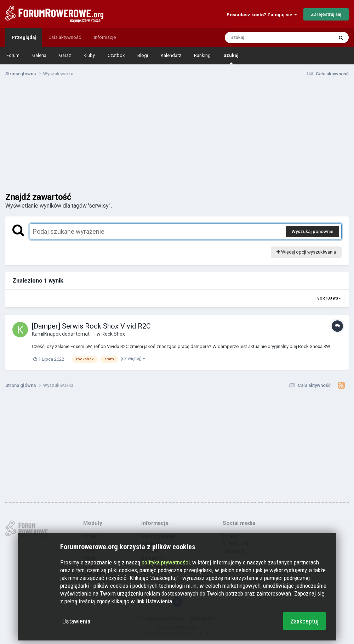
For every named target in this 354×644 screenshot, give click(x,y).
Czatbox (116, 55)
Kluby (89, 55)
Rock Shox (113, 334)
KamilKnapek (46, 334)
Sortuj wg (329, 298)
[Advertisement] (177, 137)
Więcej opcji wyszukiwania (306, 252)
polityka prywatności (166, 562)
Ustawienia (76, 621)
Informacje (105, 37)
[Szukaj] (262, 37)
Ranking (202, 55)
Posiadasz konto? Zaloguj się (262, 15)
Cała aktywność (65, 37)
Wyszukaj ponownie (313, 231)
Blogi (143, 55)
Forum (13, 55)
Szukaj (231, 59)
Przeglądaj (24, 37)
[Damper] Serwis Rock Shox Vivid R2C (91, 326)
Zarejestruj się (326, 14)
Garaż (65, 55)
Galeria (39, 55)
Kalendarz (171, 55)
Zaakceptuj (304, 621)
